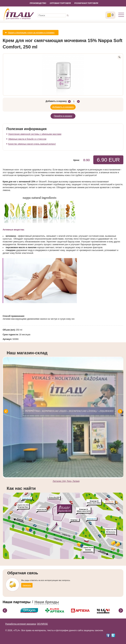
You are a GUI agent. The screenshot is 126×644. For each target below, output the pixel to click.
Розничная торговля (86, 3)
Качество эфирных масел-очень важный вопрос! (32, 144)
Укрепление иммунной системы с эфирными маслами (35, 134)
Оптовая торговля (60, 3)
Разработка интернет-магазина (21, 624)
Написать (27, 585)
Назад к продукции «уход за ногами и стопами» (31, 33)
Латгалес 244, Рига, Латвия (66, 481)
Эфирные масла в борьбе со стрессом (27, 139)
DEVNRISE (42, 624)
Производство (38, 3)
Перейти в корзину (63, 116)
